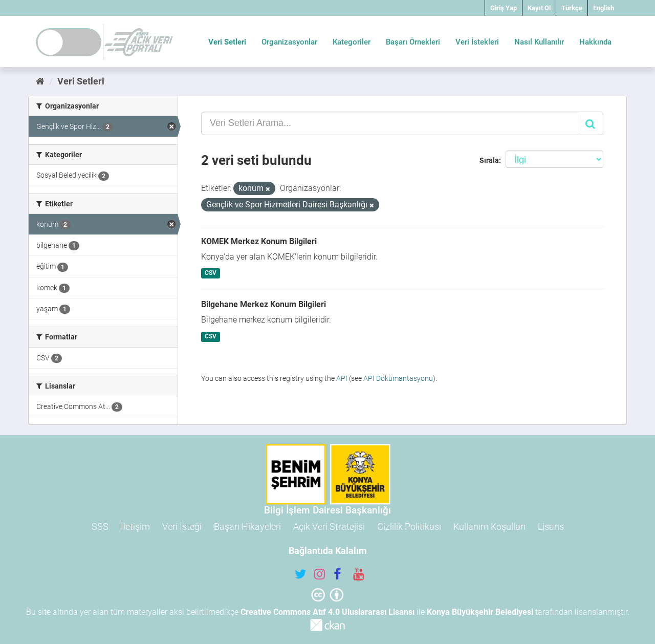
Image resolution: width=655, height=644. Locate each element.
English (604, 8)
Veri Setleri (227, 42)
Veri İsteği (182, 527)
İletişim (135, 527)
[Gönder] (591, 123)
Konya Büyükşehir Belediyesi (480, 612)
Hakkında (595, 42)
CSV (211, 273)
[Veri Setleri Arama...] (390, 123)
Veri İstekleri (477, 42)
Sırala (489, 160)
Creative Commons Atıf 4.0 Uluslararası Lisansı (327, 612)
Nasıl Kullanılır (539, 42)
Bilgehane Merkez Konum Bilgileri (264, 304)
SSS (100, 527)
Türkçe (572, 8)
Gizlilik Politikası (409, 527)
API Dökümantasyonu (398, 378)
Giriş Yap (504, 8)
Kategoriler (352, 42)
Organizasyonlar (289, 42)
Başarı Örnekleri (413, 42)
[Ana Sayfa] (40, 81)
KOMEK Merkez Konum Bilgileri (259, 241)
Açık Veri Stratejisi (329, 527)
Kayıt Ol (539, 8)
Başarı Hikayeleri (247, 527)
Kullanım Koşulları (489, 527)
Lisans (551, 527)
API (342, 378)
